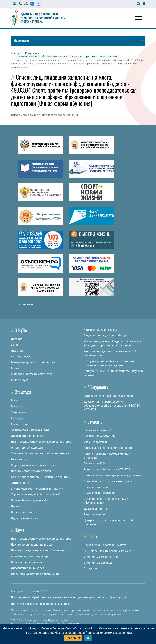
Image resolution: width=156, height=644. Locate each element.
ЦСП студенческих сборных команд (107, 551)
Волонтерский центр (97, 515)
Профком (17, 506)
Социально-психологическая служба (108, 481)
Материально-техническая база (32, 374)
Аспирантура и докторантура (30, 430)
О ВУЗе (21, 330)
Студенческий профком (99, 493)
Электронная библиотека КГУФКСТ (107, 470)
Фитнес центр (20, 483)
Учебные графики (95, 442)
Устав (15, 345)
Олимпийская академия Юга (30, 500)
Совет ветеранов (22, 512)
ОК (88, 638)
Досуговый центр (95, 509)
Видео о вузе (20, 380)
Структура (23, 392)
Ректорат (17, 407)
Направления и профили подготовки (108, 396)
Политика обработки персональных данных (40, 604)
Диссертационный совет (27, 436)
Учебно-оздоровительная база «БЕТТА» (37, 489)
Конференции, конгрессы (101, 330)
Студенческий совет (25, 518)
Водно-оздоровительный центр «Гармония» (40, 477)
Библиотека (19, 459)
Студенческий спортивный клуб (105, 545)
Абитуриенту (98, 387)
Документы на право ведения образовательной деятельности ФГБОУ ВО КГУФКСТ (112, 406)
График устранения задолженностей (108, 448)
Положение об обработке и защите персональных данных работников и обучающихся (68, 597)
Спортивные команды (99, 563)
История (17, 339)
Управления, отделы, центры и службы (37, 495)
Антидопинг (92, 569)
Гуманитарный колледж (27, 448)
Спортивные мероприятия (101, 557)
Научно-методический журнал (31, 471)
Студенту (95, 421)
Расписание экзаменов (99, 436)
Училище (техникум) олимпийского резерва (40, 453)
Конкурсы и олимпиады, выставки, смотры (113, 475)
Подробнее (73, 638)
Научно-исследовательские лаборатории (38, 550)
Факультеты (19, 412)
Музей (15, 368)
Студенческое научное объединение (35, 574)
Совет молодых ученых (27, 562)
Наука (20, 530)
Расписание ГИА (95, 464)
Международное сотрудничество (33, 362)
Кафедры (17, 418)
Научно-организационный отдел (33, 545)
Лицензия (18, 351)
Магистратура (20, 424)
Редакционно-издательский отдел (34, 465)
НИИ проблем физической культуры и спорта (41, 442)
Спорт (92, 536)
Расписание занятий (97, 430)
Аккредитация (20, 356)
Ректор (16, 401)
